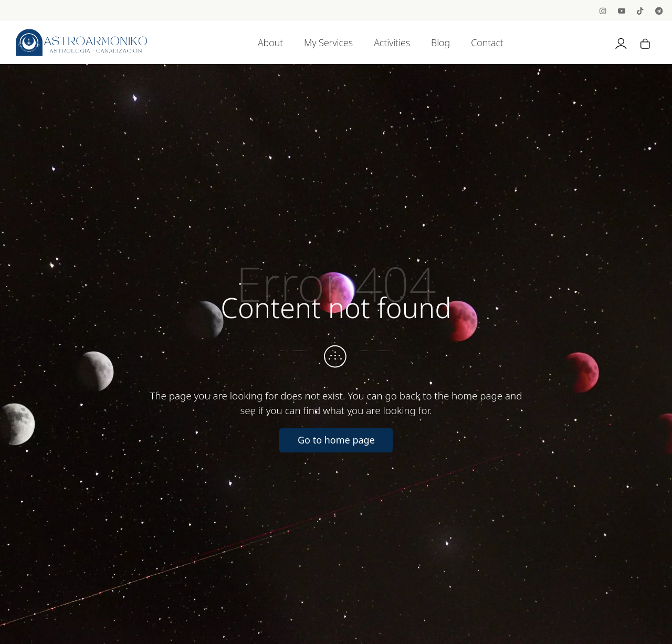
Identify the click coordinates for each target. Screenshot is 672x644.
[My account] (621, 43)
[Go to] (603, 10)
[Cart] (645, 43)
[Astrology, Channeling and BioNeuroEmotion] (81, 43)
